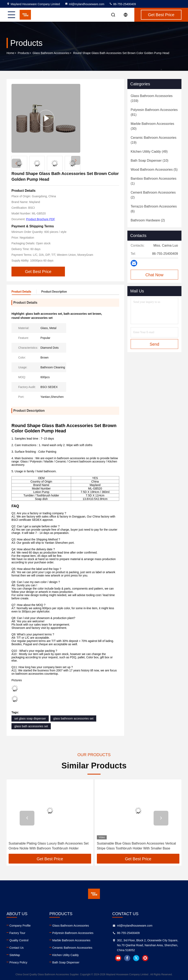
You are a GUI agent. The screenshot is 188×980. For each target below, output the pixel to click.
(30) (152, 126)
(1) (153, 181)
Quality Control (19, 940)
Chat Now (154, 275)
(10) (149, 161)
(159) (152, 98)
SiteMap (15, 955)
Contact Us (16, 948)
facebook (127, 958)
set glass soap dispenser (30, 718)
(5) (154, 170)
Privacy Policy (18, 962)
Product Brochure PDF (41, 219)
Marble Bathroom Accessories (71, 940)
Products (23, 53)
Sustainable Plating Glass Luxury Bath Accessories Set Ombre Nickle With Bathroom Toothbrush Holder (49, 846)
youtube (118, 958)
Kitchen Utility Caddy (65, 955)
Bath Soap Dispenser (66, 962)
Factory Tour (17, 933)
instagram (145, 958)
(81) (154, 112)
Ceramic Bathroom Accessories (72, 948)
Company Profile (20, 926)
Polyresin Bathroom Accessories (73, 933)
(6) (154, 209)
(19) (153, 140)
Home (10, 53)
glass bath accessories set (31, 726)
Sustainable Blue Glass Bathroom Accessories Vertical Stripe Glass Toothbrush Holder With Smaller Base (136, 846)
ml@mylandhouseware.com (84, 4)
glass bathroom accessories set (73, 718)
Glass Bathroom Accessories (51, 53)
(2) (153, 195)
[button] (76, 160)
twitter (136, 958)
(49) (149, 152)
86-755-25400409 (122, 4)
